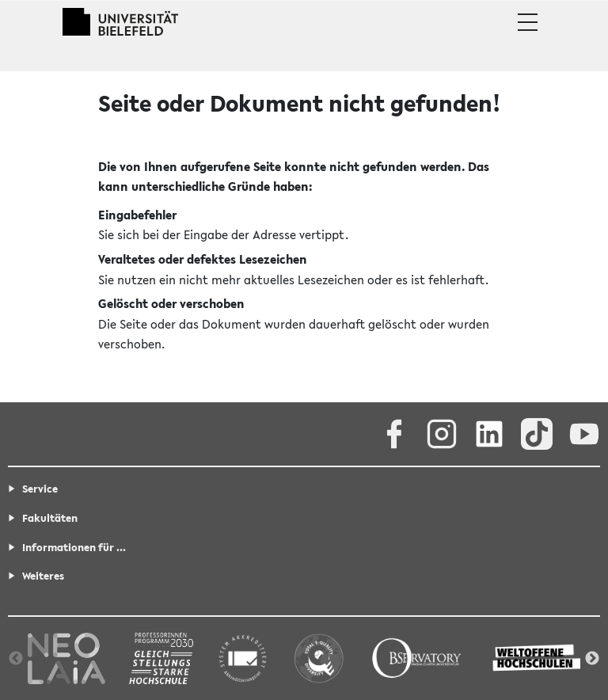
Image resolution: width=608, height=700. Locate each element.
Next (592, 659)
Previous (16, 659)
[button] (528, 22)
